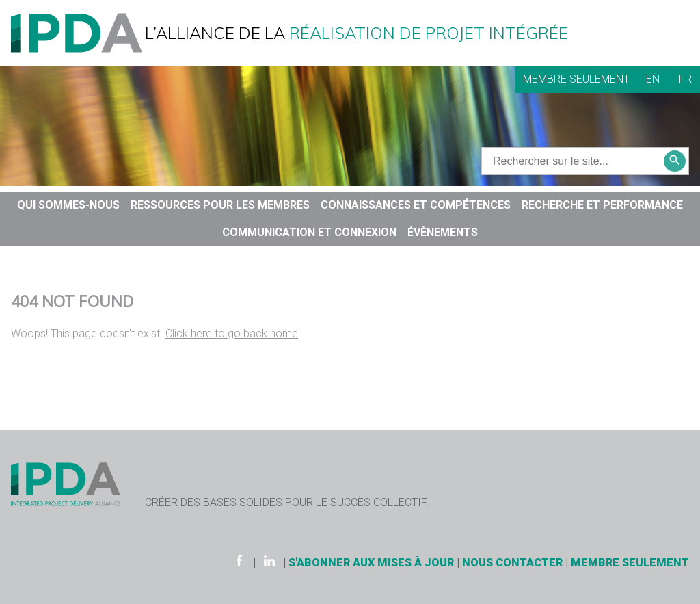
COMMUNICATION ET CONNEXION (309, 232)
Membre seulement (576, 79)
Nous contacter (512, 563)
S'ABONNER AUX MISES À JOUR (371, 563)
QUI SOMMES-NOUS (68, 205)
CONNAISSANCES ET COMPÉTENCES (416, 205)
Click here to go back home (232, 333)
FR (685, 79)
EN (653, 79)
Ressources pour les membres (220, 205)
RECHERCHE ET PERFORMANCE (602, 205)
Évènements (443, 232)
